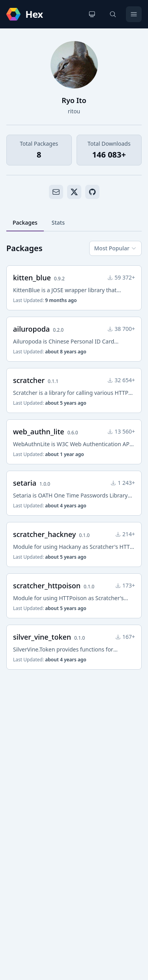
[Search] (113, 14)
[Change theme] (92, 14)
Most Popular (115, 248)
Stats (58, 222)
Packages (25, 222)
